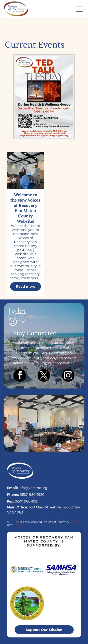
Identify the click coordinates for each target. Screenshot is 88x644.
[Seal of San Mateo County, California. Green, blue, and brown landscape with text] (27, 603)
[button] (80, 9)
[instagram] (68, 376)
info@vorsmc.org (33, 488)
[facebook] (20, 376)
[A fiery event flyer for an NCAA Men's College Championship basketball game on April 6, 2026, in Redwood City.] (44, 97)
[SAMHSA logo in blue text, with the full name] (61, 569)
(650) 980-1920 (32, 495)
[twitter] (44, 376)
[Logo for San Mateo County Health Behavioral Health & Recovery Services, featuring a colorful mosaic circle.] (27, 569)
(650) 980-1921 (27, 501)
